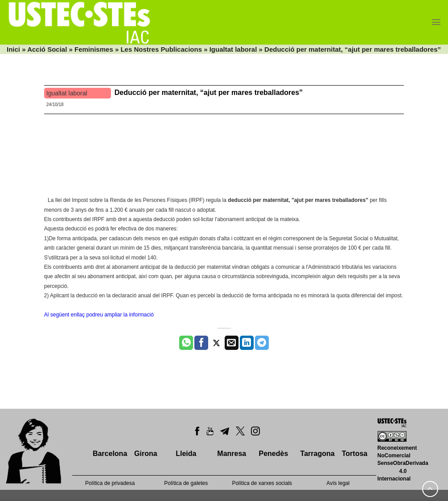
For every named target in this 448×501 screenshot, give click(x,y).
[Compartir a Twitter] (216, 343)
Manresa (232, 454)
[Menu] (436, 22)
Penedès (273, 454)
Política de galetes (186, 483)
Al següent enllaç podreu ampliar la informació (99, 315)
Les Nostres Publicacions (161, 49)
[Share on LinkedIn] (247, 343)
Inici (13, 49)
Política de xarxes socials (262, 483)
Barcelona (110, 454)
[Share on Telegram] (262, 343)
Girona (146, 454)
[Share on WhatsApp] (186, 343)
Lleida (186, 454)
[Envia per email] (232, 343)
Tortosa (355, 454)
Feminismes (94, 49)
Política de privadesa (110, 483)
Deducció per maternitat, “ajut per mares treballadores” (209, 92)
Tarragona (318, 454)
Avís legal (338, 483)
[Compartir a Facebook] (201, 343)
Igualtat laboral (233, 49)
